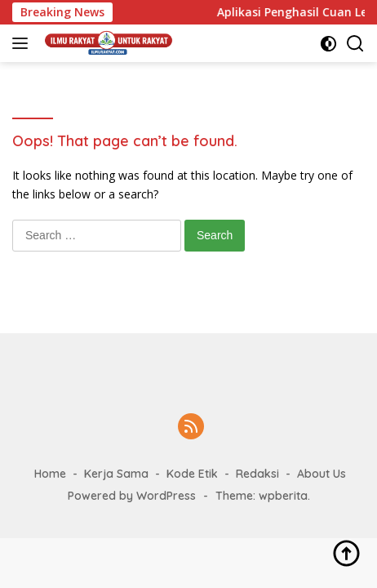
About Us (322, 474)
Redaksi (257, 474)
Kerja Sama (116, 474)
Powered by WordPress (132, 496)
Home (50, 474)
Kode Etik (192, 474)
